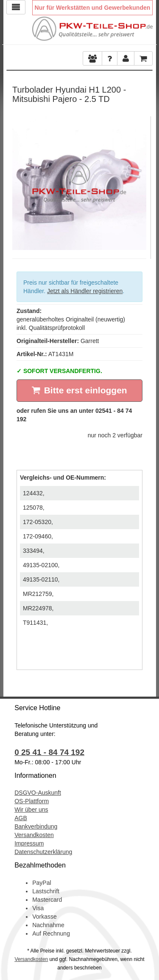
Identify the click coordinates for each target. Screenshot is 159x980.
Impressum (29, 843)
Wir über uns (31, 810)
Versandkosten (34, 835)
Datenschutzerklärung (43, 852)
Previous (19, 181)
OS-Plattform (32, 801)
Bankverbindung (36, 826)
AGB (21, 818)
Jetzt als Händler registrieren (85, 291)
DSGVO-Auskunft (38, 793)
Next (140, 181)
